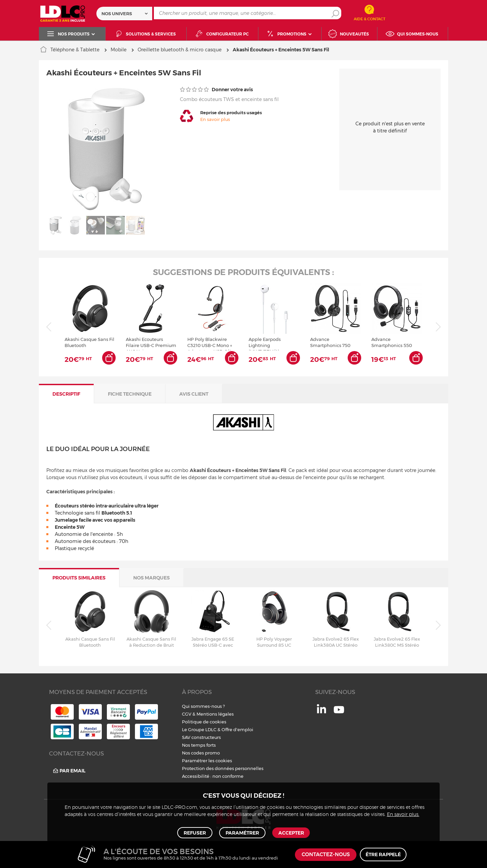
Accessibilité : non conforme (213, 776)
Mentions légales (215, 714)
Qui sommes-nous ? (203, 706)
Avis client (194, 394)
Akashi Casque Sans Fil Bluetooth (89, 342)
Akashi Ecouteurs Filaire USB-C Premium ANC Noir (151, 343)
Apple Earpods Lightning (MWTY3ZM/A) (265, 343)
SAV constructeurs (201, 737)
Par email (69, 771)
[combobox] (124, 14)
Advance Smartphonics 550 (392, 342)
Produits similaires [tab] (79, 578)
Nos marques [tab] (152, 578)
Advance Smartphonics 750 (330, 342)
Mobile (119, 50)
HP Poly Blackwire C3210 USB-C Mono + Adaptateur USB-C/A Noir (210, 343)
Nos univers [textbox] (117, 14)
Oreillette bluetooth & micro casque (180, 50)
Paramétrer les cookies (207, 761)
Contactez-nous (326, 855)
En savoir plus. (403, 812)
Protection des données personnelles (223, 768)
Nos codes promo (201, 753)
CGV (187, 714)
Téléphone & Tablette (75, 50)
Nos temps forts (199, 745)
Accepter (290, 832)
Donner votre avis (216, 90)
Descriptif (66, 394)
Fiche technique (130, 394)
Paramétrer (242, 832)
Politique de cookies (204, 722)
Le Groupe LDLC (199, 729)
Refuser (196, 832)
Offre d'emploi (237, 729)
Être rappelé (383, 854)
